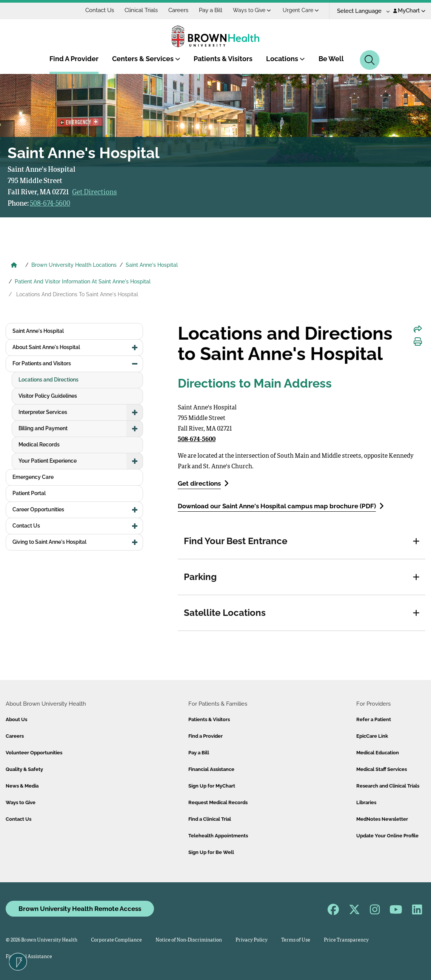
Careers (178, 10)
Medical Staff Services (382, 769)
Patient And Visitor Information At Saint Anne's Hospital (83, 282)
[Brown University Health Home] (14, 266)
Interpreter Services (43, 412)
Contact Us (100, 10)
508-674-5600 (50, 204)
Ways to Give (252, 10)
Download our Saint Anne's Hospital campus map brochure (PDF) (281, 506)
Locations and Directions (48, 380)
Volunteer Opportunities (34, 753)
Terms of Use (296, 940)
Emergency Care (33, 477)
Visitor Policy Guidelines (48, 396)
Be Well (331, 59)
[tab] (302, 541)
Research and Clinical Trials (388, 786)
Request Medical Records (218, 802)
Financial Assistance (211, 769)
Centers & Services (146, 59)
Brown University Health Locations (74, 265)
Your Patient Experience (48, 461)
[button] (416, 541)
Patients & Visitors (223, 59)
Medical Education (378, 753)
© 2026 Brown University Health (42, 940)
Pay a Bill (211, 10)
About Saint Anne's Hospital (46, 347)
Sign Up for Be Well (211, 852)
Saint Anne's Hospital (152, 265)
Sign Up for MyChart (212, 786)
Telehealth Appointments (218, 836)
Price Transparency (346, 940)
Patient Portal (29, 493)
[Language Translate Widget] (361, 11)
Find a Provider (205, 736)
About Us (16, 719)
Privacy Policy (252, 940)
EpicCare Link (372, 736)
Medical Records (39, 445)
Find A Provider (74, 59)
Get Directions (95, 192)
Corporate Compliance (116, 940)
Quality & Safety (24, 769)
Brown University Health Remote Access (80, 909)
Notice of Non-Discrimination (189, 940)
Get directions (203, 483)
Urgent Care (301, 10)
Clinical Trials (141, 10)
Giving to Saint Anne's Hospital (49, 542)
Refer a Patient (374, 719)
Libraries (366, 802)
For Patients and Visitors (42, 363)
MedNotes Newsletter (382, 819)
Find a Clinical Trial (210, 819)
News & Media (22, 786)
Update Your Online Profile (387, 836)
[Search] (370, 60)
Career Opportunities (38, 509)
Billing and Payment (43, 428)
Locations (286, 59)
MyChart (409, 11)
